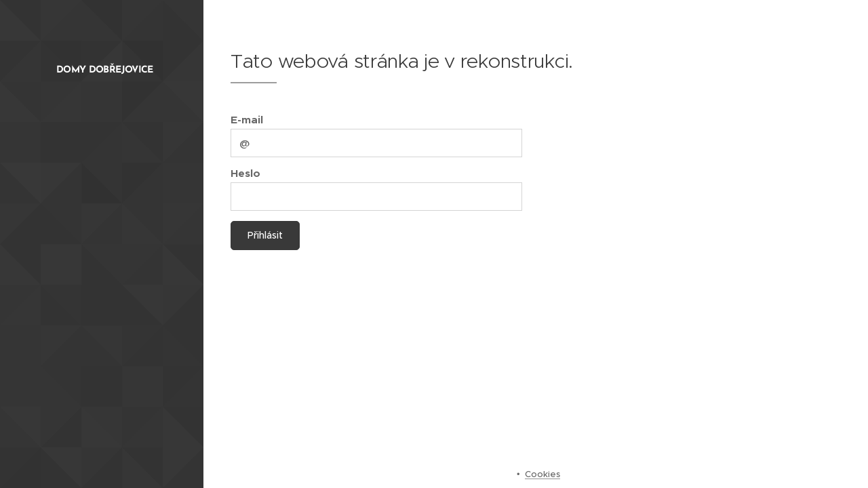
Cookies (542, 474)
